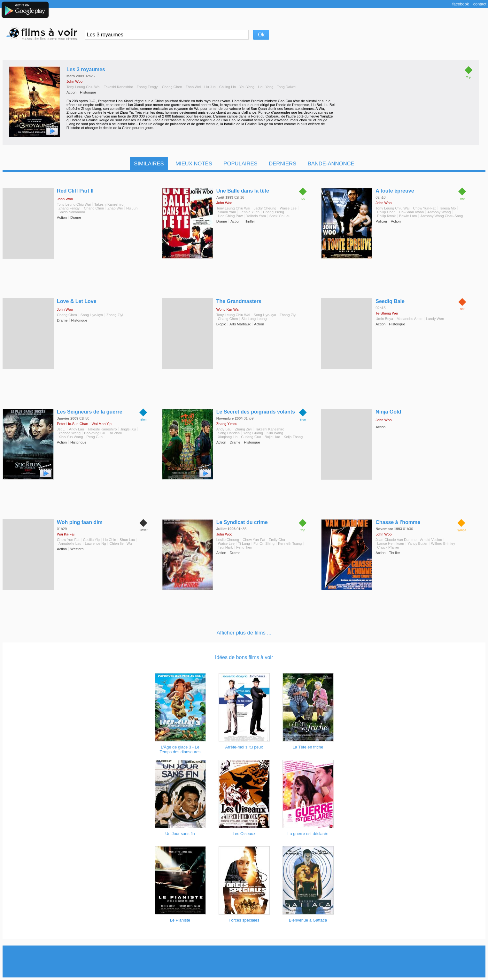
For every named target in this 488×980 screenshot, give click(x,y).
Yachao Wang (70, 433)
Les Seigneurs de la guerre (90, 412)
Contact (480, 4)
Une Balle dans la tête (243, 191)
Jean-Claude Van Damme (396, 540)
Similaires (149, 164)
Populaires (240, 164)
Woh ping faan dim (80, 522)
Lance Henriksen (391, 543)
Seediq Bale (390, 301)
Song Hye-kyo (92, 315)
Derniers (283, 164)
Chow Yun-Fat (424, 208)
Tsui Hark (225, 547)
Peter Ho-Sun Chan (73, 424)
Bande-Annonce (331, 164)
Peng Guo (95, 437)
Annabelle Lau (70, 543)
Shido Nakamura (72, 212)
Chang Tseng (274, 212)
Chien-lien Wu (120, 543)
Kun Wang (275, 433)
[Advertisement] (244, 961)
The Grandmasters (239, 301)
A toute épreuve (395, 191)
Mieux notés (194, 164)
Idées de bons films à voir (244, 657)
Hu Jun (210, 87)
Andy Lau (77, 429)
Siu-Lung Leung (254, 319)
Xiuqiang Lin (228, 437)
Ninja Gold (388, 412)
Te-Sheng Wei (387, 313)
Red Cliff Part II (75, 191)
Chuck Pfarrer (388, 547)
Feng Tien (244, 547)
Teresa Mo (447, 208)
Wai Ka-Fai (66, 534)
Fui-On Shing (264, 543)
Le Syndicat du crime (242, 522)
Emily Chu (277, 540)
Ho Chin (110, 540)
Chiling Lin (228, 87)
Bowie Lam (408, 216)
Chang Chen (172, 87)
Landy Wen (435, 319)
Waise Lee (288, 208)
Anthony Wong (439, 212)
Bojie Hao (272, 437)
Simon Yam (227, 212)
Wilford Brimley (443, 543)
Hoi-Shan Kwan (411, 212)
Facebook (461, 4)
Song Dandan (229, 433)
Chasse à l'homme (398, 522)
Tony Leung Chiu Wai (83, 87)
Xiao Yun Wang (71, 437)
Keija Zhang (293, 437)
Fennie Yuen (249, 212)
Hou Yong (266, 87)
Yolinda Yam (256, 216)
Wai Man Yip (102, 424)
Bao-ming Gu (95, 433)
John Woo (74, 81)
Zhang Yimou (227, 424)
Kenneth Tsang (290, 543)
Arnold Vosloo (431, 540)
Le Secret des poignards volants (256, 412)
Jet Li (61, 429)
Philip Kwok (386, 216)
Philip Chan (386, 212)
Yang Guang (253, 433)
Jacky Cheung (265, 208)
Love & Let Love (77, 301)
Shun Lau (127, 540)
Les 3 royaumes (86, 69)
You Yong (247, 87)
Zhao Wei (193, 87)
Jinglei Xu (128, 429)
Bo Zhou (115, 433)
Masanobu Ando (410, 319)
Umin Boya (384, 319)
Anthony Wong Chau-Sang (442, 216)
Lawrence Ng (96, 543)
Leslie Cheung (228, 540)
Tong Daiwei (287, 87)
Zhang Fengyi (147, 87)
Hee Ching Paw (230, 216)
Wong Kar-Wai (228, 309)
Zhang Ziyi (115, 315)
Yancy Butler (418, 543)
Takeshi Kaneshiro (118, 87)
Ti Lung (244, 543)
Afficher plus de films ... (244, 633)
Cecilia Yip (91, 540)
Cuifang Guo (251, 437)
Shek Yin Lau (280, 216)
